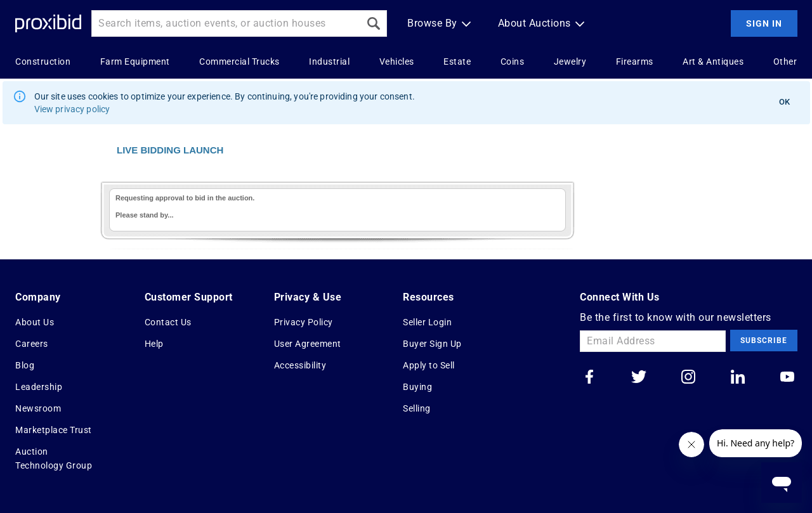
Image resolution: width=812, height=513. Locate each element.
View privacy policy (72, 109)
